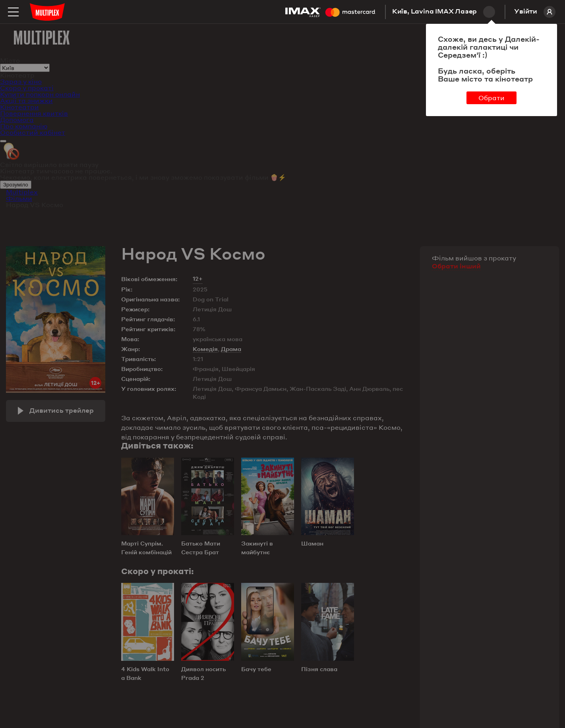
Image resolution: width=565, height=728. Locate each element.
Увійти (535, 12)
